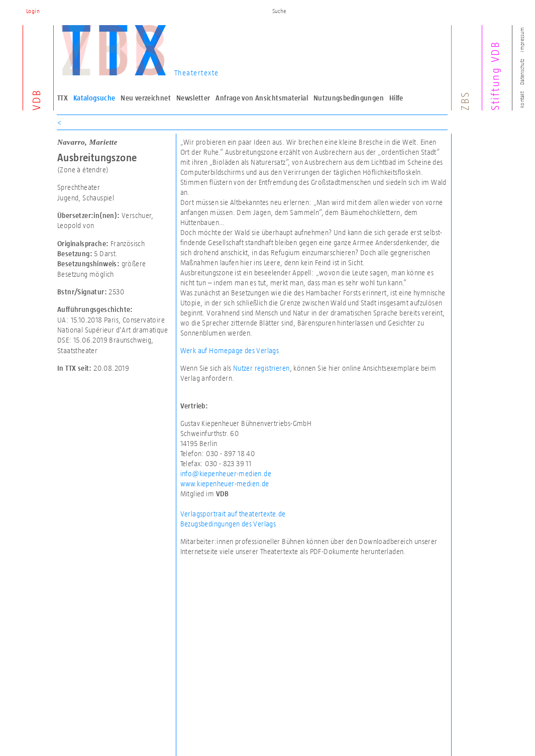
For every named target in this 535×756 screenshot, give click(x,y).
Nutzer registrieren (261, 368)
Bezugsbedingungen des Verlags (228, 524)
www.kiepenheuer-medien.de (225, 483)
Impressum (522, 39)
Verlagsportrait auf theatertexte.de (233, 514)
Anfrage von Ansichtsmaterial (262, 98)
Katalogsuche (94, 98)
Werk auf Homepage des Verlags (230, 350)
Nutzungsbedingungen (349, 98)
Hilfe (396, 98)
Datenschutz (522, 72)
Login (33, 11)
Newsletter (193, 98)
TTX (63, 98)
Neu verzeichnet (146, 98)
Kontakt (522, 100)
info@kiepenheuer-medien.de (226, 473)
